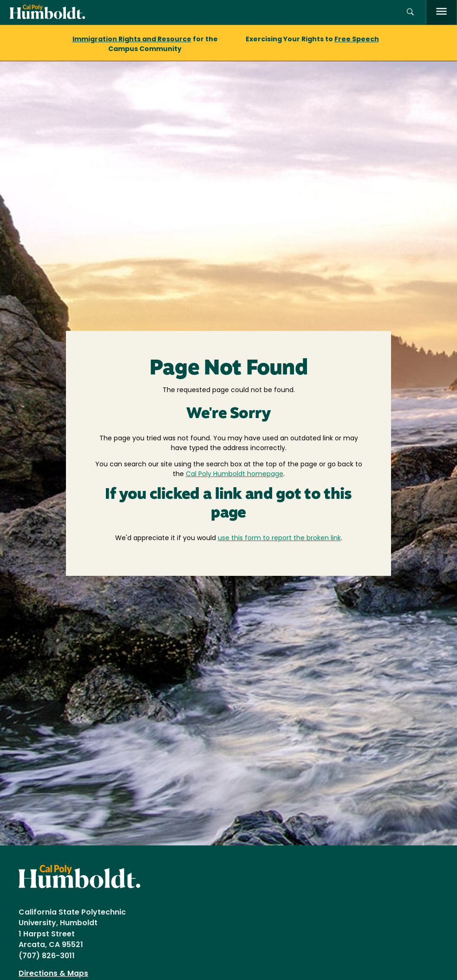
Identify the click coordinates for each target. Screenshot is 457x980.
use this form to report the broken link (279, 538)
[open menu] (441, 12)
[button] (410, 12)
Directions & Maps (53, 974)
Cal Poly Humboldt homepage (235, 474)
